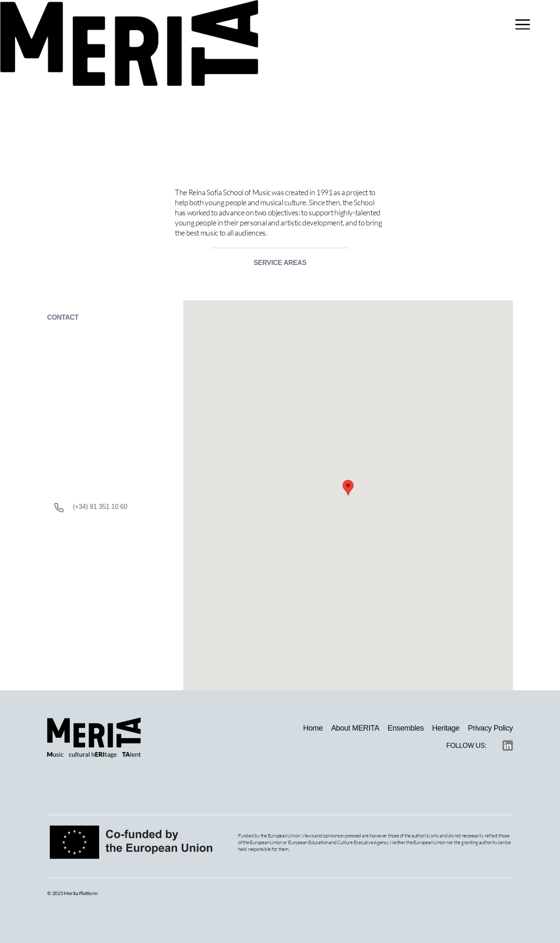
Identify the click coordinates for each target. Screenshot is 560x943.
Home (313, 728)
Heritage (446, 728)
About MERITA (355, 728)
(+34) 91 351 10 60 (91, 508)
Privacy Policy (490, 728)
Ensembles (406, 728)
